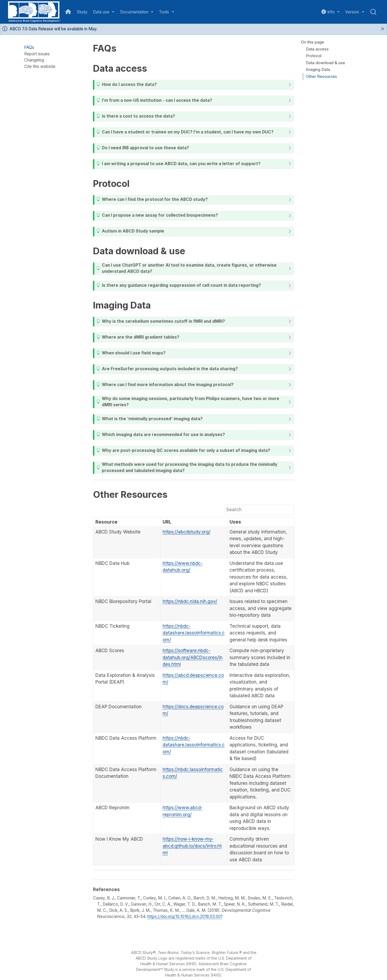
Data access (317, 49)
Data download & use (325, 63)
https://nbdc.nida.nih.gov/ (190, 601)
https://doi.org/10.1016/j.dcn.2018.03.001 (185, 917)
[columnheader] (127, 522)
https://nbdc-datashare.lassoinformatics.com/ (194, 633)
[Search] (259, 510)
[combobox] (374, 12)
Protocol (314, 56)
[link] (104, 12)
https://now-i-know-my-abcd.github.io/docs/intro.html (192, 846)
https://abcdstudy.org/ (187, 532)
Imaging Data (318, 70)
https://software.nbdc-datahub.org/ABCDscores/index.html (193, 657)
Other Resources (321, 77)
